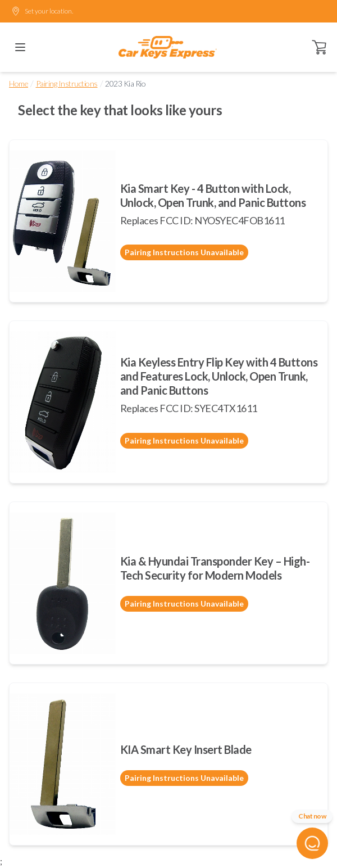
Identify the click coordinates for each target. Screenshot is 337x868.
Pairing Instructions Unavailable (184, 252)
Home (19, 83)
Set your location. (42, 11)
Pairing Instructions (67, 83)
